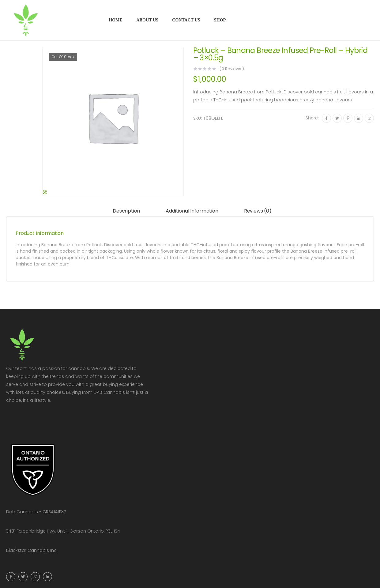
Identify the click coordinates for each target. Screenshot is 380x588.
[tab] (126, 211)
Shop (220, 20)
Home (116, 20)
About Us (147, 20)
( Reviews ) (232, 69)
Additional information (192, 211)
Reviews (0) (258, 211)
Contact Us (186, 20)
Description (126, 211)
